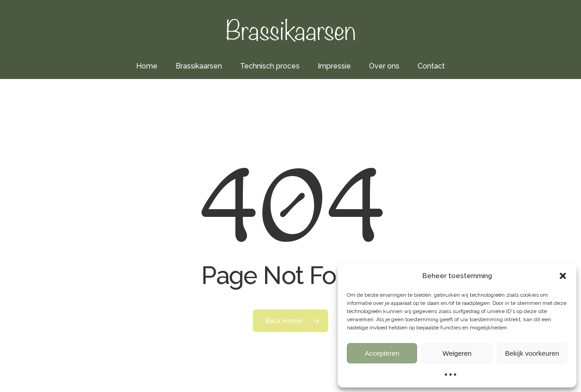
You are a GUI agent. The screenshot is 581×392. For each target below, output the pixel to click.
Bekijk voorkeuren (532, 353)
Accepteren (382, 353)
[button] (563, 276)
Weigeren (457, 353)
